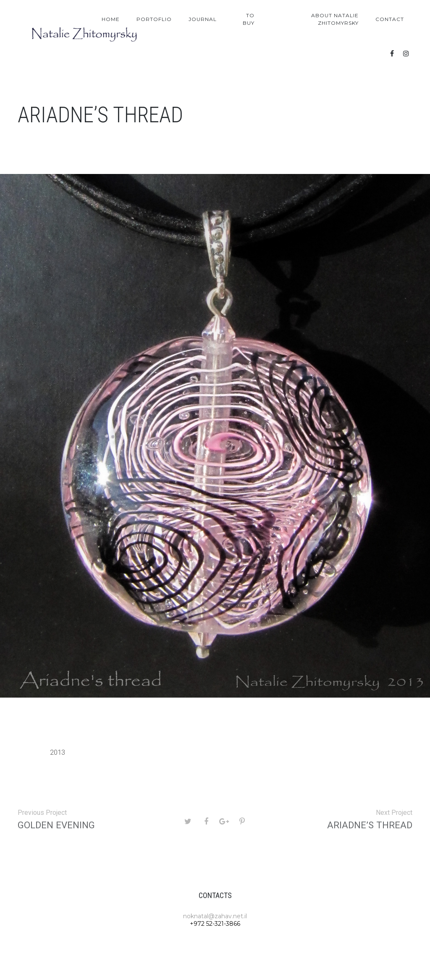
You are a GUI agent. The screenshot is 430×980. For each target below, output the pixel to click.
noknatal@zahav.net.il (215, 916)
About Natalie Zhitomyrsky (335, 19)
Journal (203, 19)
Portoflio (154, 19)
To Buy (249, 19)
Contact (390, 19)
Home (111, 19)
